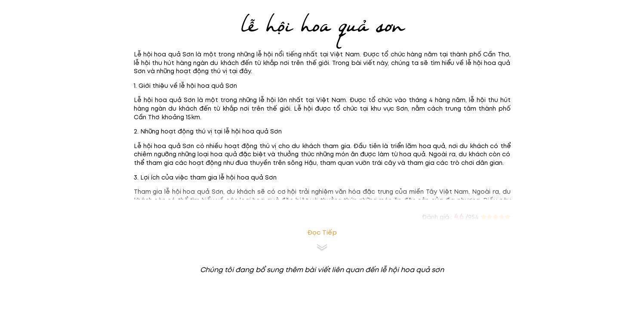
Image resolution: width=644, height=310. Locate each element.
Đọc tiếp (322, 233)
